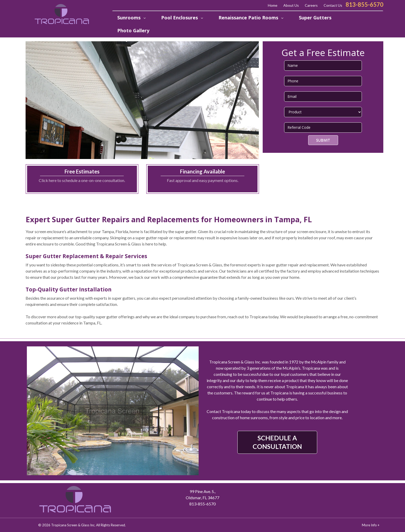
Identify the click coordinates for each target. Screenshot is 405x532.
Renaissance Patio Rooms (249, 18)
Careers (311, 5)
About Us (291, 5)
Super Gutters (315, 18)
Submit (323, 140)
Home (273, 5)
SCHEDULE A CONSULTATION (277, 442)
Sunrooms (130, 18)
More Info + (371, 525)
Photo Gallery (133, 30)
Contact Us (333, 5)
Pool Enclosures (180, 18)
